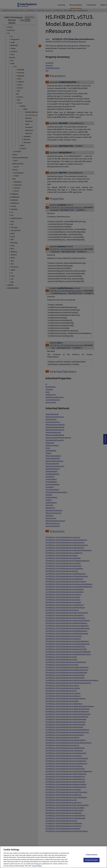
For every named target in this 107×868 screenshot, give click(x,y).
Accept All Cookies (91, 862)
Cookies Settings (91, 857)
